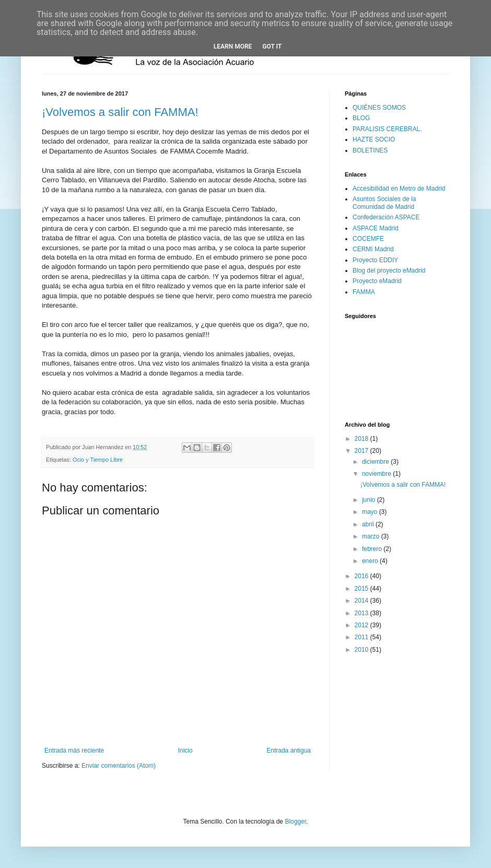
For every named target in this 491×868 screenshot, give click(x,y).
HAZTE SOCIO (374, 139)
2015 (363, 589)
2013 (363, 613)
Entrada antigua (289, 750)
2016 (363, 576)
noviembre (377, 474)
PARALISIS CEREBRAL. (387, 129)
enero (371, 561)
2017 (363, 451)
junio (370, 500)
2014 (363, 601)
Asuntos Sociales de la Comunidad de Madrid (384, 203)
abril (369, 524)
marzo (372, 536)
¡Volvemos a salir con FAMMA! (120, 112)
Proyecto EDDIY (375, 260)
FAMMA (364, 292)
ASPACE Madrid (376, 228)
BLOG (361, 118)
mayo (371, 512)
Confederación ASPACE (386, 217)
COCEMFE (368, 239)
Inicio (185, 750)
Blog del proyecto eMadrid (389, 271)
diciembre (376, 462)
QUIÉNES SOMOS (379, 108)
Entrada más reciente (74, 750)
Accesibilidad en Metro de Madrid (399, 189)
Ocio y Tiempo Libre (98, 460)
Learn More (233, 46)
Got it (272, 46)
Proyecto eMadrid (377, 281)
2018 (363, 439)
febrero (373, 549)
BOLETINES (370, 150)
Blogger (295, 822)
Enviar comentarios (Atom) (119, 766)
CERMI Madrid (373, 249)
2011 (363, 637)
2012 (363, 625)
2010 (363, 650)
